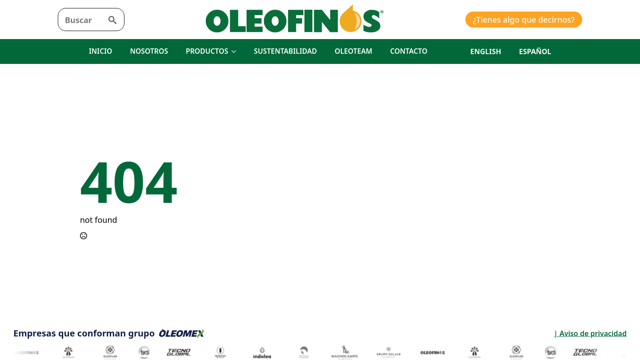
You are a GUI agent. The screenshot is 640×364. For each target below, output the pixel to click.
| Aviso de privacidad (511, 333)
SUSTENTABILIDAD (285, 51)
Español (535, 51)
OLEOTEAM (354, 51)
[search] (112, 20)
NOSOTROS (149, 51)
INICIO (100, 51)
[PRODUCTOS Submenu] (236, 51)
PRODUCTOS (207, 51)
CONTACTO (409, 51)
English (486, 51)
